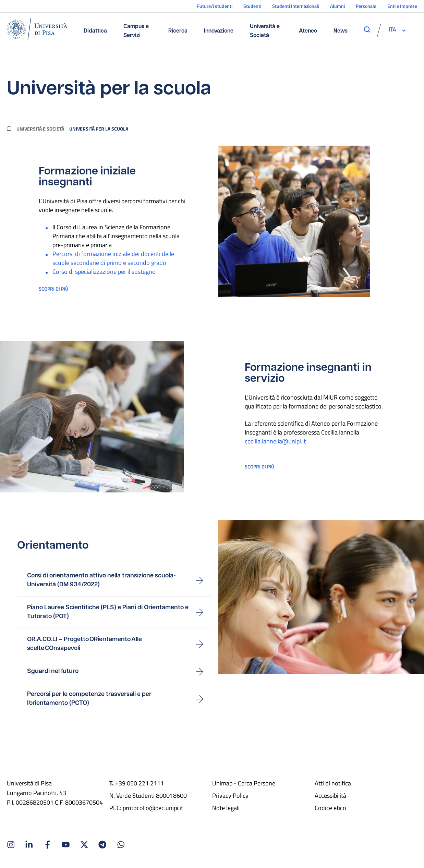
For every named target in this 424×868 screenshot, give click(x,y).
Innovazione (219, 31)
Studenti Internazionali (296, 6)
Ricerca (178, 31)
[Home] (37, 30)
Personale (366, 6)
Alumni (337, 6)
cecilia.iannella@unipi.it (275, 442)
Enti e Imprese (402, 6)
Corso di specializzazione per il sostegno (104, 271)
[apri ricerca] (367, 29)
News (341, 31)
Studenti (252, 6)
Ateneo (308, 31)
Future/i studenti (215, 6)
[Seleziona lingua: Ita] (392, 30)
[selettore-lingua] (392, 30)
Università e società (40, 129)
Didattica (95, 31)
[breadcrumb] (9, 129)
